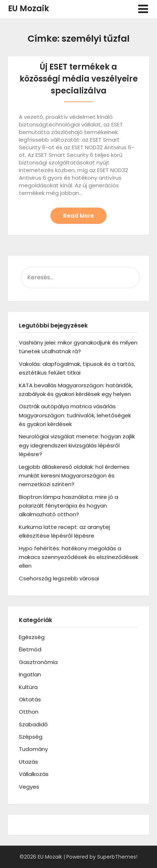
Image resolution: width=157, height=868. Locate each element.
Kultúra (28, 687)
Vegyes (29, 787)
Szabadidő (33, 724)
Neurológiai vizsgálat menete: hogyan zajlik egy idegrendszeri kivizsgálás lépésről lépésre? (77, 445)
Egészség (32, 637)
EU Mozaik (28, 9)
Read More (78, 216)
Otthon (29, 712)
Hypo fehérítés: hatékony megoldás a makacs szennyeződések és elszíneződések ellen (78, 557)
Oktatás (30, 699)
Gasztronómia (38, 662)
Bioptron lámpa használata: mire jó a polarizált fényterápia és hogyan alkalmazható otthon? (69, 506)
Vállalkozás (34, 774)
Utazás (28, 762)
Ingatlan (30, 674)
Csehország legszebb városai (59, 578)
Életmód (30, 649)
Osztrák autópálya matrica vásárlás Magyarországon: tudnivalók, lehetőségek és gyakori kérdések (75, 415)
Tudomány (33, 749)
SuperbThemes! (117, 857)
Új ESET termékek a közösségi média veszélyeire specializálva (79, 79)
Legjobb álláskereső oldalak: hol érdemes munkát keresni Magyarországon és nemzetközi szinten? (74, 476)
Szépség (31, 737)
